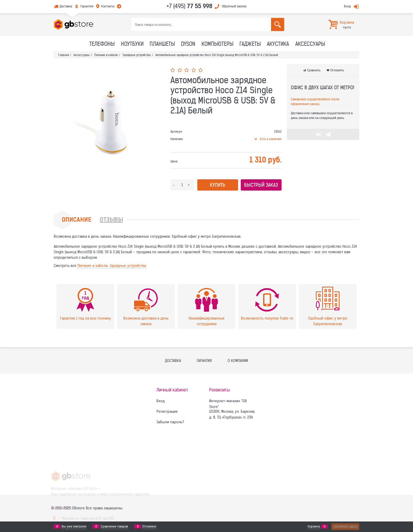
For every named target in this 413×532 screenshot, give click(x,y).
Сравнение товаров (114, 526)
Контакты (108, 6)
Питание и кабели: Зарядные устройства (112, 266)
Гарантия (87, 6)
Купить (218, 185)
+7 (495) (189, 6)
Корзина (314, 526)
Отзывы (111, 220)
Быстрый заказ (261, 185)
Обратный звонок (234, 6)
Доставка (66, 6)
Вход (347, 6)
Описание (77, 220)
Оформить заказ (345, 527)
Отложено (149, 526)
